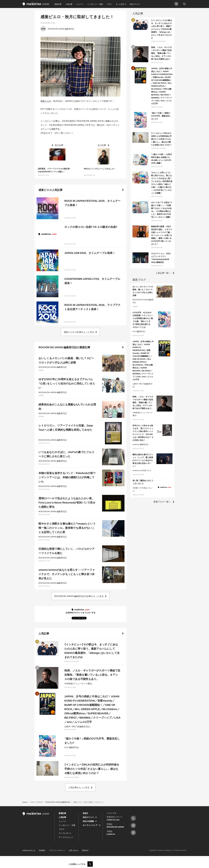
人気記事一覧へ (163, 273)
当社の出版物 (88, 821)
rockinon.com (36, 4)
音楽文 (85, 813)
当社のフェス (135, 4)
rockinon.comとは (29, 850)
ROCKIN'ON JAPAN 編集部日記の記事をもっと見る (79, 596)
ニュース (80, 4)
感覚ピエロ (46, 101)
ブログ (109, 4)
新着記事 (58, 4)
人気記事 (69, 4)
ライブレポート (65, 833)
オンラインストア (90, 825)
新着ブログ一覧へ (162, 502)
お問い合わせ (74, 850)
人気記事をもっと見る (79, 787)
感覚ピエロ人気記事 (51, 190)
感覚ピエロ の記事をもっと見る (79, 332)
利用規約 (42, 850)
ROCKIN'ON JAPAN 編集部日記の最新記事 (64, 347)
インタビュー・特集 (95, 4)
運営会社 (85, 850)
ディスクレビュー (66, 837)
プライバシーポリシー (57, 850)
